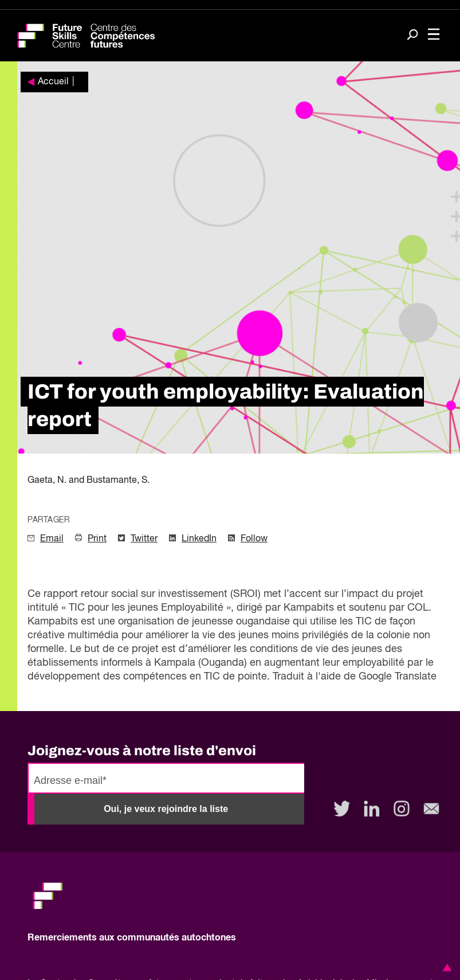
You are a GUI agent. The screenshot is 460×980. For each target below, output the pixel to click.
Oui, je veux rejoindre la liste (166, 809)
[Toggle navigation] (434, 36)
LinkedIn (199, 539)
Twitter (144, 539)
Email (52, 539)
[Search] (412, 36)
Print (97, 539)
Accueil (53, 82)
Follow (254, 539)
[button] (445, 967)
